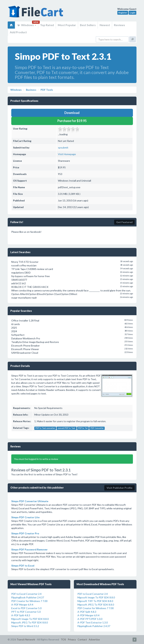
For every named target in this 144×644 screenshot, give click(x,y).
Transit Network (26, 639)
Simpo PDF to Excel (23, 566)
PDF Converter (97, 428)
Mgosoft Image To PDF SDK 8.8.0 (30, 619)
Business (31, 90)
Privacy (72, 639)
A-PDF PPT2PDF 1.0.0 (90, 619)
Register (123, 13)
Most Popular (67, 25)
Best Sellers (88, 25)
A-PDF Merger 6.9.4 (22, 605)
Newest (105, 25)
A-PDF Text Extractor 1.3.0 (93, 622)
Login (132, 13)
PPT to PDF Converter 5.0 (26, 612)
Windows (27, 25)
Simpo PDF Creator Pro (25, 533)
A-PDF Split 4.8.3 (21, 615)
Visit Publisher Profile (119, 488)
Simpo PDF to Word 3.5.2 (25, 626)
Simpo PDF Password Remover (29, 549)
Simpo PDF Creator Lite (25, 517)
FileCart (36, 13)
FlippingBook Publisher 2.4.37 (28, 597)
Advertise (94, 639)
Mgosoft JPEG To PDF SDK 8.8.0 (30, 622)
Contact (82, 639)
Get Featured (124, 222)
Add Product (18, 32)
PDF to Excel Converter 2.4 (26, 594)
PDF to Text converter (45, 428)
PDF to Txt (83, 428)
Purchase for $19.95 (72, 121)
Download (72, 113)
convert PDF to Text (66, 428)
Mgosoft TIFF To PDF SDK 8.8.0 (95, 601)
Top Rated (47, 25)
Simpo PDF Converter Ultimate (30, 501)
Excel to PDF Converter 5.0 (26, 608)
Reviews (119, 25)
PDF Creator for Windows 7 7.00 (29, 601)
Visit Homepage (67, 154)
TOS (63, 639)
